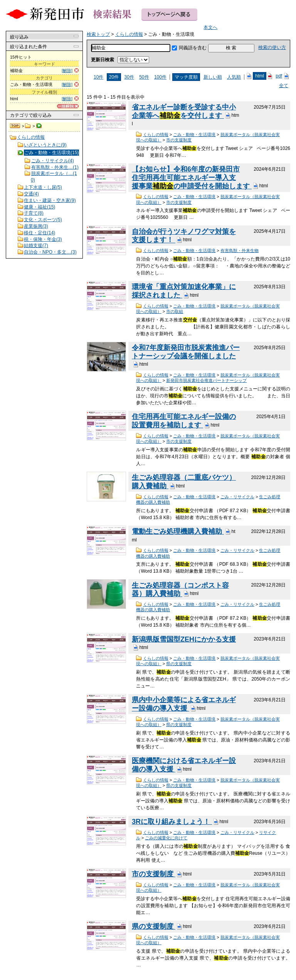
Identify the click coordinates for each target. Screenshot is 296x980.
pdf (279, 76)
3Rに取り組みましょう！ (172, 822)
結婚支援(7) (36, 245)
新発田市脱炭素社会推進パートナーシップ (206, 380)
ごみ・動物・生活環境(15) (51, 153)
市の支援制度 (179, 140)
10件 (98, 77)
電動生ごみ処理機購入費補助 (178, 531)
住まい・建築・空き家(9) (50, 200)
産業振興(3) (36, 226)
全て (284, 86)
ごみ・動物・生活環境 (194, 134)
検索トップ (15, 126)
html (260, 76)
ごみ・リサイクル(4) (53, 161)
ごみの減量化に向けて (166, 838)
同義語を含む (193, 48)
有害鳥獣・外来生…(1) (55, 167)
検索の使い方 (272, 47)
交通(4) (31, 194)
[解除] (67, 71)
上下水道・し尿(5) (43, 187)
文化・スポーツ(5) (43, 220)
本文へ (210, 27)
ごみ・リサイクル (237, 497)
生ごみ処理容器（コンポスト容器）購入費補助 (180, 590)
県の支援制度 (179, 664)
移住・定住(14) (40, 233)
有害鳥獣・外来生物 (240, 250)
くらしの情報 (28, 126)
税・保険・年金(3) (43, 239)
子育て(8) (34, 213)
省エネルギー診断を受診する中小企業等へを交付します (184, 111)
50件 (144, 77)
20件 (114, 77)
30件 (129, 77)
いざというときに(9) (45, 145)
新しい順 (213, 77)
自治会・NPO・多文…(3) (50, 252)
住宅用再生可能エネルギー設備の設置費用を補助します (184, 421)
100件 (160, 77)
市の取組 (175, 311)
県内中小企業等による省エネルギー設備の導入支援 (184, 704)
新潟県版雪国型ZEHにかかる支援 (184, 639)
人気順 (234, 77)
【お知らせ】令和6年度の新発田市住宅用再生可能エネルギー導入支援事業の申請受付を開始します (192, 177)
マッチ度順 (186, 77)
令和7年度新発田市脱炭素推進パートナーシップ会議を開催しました (186, 352)
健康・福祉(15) (40, 207)
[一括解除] (68, 106)
